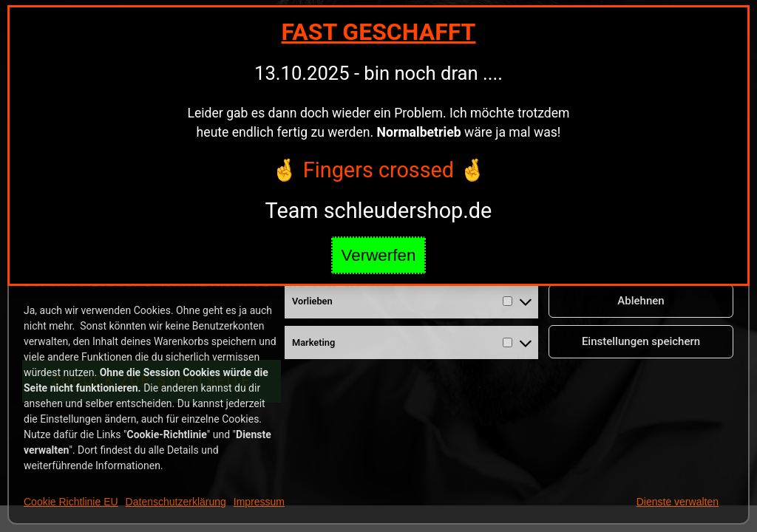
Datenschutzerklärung (176, 502)
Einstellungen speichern (641, 341)
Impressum (259, 502)
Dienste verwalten (678, 502)
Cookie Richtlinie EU (71, 502)
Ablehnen (641, 301)
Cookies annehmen (641, 260)
